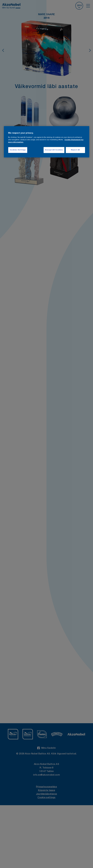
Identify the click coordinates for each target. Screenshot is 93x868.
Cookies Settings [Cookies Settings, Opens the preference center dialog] (18, 150)
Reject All (75, 150)
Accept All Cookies (54, 150)
